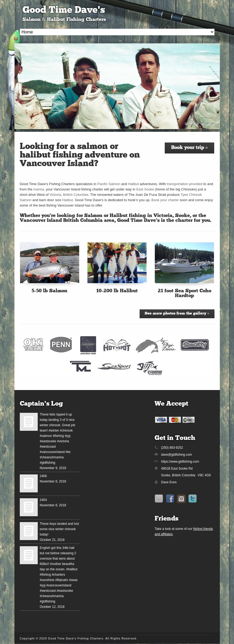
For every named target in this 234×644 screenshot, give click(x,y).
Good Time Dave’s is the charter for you (164, 221)
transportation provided (185, 184)
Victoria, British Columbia (69, 195)
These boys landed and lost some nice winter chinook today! (60, 529)
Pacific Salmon (109, 184)
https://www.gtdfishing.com (180, 462)
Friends (166, 519)
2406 (43, 476)
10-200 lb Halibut (117, 291)
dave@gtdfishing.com (177, 455)
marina (39, 189)
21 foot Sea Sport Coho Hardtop (185, 293)
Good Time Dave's (64, 11)
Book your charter (165, 200)
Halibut (133, 184)
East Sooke (145, 189)
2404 (43, 500)
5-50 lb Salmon (49, 291)
